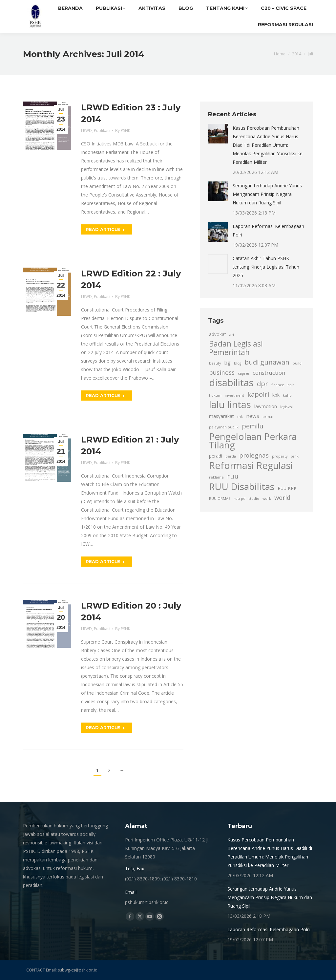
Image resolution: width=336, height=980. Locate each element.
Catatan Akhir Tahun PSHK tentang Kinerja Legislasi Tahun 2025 (266, 267)
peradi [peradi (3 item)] (216, 456)
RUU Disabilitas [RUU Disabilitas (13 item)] (242, 486)
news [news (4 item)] (253, 416)
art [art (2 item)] (232, 335)
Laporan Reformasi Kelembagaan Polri (268, 230)
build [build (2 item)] (297, 363)
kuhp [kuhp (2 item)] (287, 395)
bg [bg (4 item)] (227, 363)
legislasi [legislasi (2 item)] (286, 407)
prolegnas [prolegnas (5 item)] (254, 455)
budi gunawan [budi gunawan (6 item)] (267, 362)
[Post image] (218, 134)
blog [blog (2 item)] (238, 363)
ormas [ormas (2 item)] (268, 417)
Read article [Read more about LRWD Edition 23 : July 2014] (105, 229)
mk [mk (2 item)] (240, 417)
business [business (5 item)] (222, 372)
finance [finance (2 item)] (278, 385)
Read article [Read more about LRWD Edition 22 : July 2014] (105, 395)
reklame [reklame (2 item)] (216, 477)
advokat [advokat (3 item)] (218, 334)
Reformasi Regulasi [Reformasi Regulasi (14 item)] (251, 465)
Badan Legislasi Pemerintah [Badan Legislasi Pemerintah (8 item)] (236, 348)
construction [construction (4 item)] (269, 373)
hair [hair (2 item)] (291, 385)
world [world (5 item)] (282, 497)
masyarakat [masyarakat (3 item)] (221, 416)
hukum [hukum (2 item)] (215, 395)
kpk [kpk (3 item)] (276, 395)
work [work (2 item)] (267, 499)
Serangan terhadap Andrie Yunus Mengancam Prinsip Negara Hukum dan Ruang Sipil (267, 194)
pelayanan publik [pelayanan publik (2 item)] (224, 427)
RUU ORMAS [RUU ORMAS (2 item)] (220, 499)
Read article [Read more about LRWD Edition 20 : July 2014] (105, 727)
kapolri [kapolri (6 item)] (258, 394)
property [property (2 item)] (280, 456)
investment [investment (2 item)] (234, 395)
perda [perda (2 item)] (231, 456)
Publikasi (102, 131)
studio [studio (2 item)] (254, 499)
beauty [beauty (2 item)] (215, 363)
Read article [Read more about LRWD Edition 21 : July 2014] (105, 561)
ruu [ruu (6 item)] (233, 476)
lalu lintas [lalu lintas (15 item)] (230, 405)
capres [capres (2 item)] (244, 373)
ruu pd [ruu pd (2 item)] (240, 499)
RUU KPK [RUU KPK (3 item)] (287, 488)
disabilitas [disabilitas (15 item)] (231, 383)
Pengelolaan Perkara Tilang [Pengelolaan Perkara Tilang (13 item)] (253, 441)
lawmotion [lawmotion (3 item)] (266, 406)
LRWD (86, 131)
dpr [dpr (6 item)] (262, 384)
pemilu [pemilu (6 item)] (253, 426)
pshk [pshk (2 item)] (295, 456)
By (123, 131)
